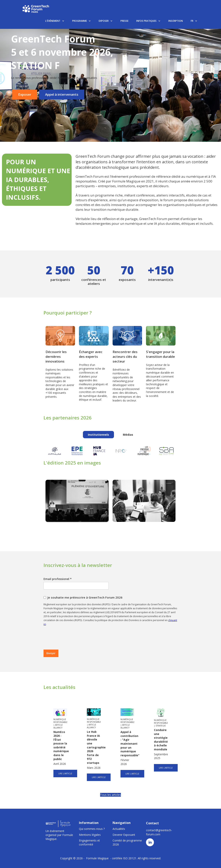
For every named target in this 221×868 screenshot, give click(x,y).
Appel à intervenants (62, 94)
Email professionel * (58, 579)
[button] (55, 21)
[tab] (98, 435)
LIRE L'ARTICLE (65, 774)
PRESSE (124, 21)
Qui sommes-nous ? (92, 829)
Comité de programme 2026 (127, 842)
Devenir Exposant (124, 835)
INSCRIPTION (176, 21)
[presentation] (74, 638)
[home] (36, 9)
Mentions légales (90, 835)
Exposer (25, 94)
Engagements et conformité (89, 842)
